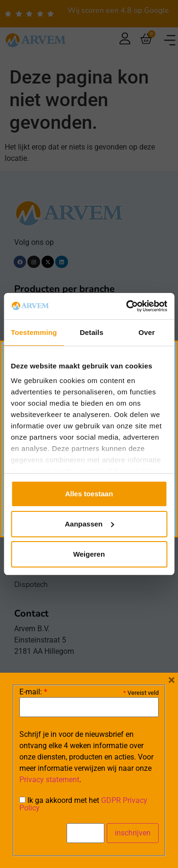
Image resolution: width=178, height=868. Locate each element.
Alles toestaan (89, 494)
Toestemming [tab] (34, 332)
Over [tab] (147, 332)
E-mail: (33, 692)
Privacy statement (49, 780)
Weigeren (89, 554)
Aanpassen (89, 524)
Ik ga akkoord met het (83, 804)
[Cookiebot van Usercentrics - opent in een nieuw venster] (127, 306)
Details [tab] (92, 332)
